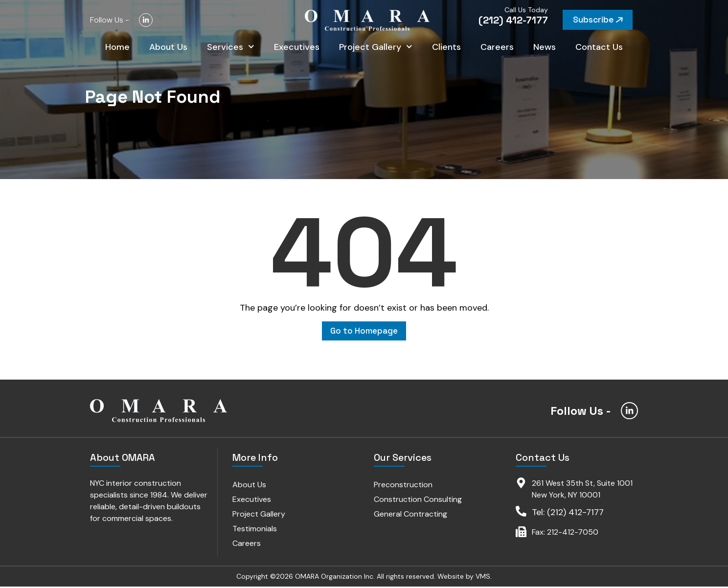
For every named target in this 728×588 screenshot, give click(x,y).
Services (231, 49)
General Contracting (411, 515)
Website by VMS (464, 578)
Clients (446, 49)
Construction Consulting (418, 501)
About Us (168, 49)
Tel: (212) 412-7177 (568, 514)
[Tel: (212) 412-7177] (521, 513)
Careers (497, 49)
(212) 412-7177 (513, 20)
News (545, 49)
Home (117, 49)
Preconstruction (404, 486)
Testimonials (255, 530)
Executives (297, 49)
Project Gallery (376, 49)
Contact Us (599, 49)
